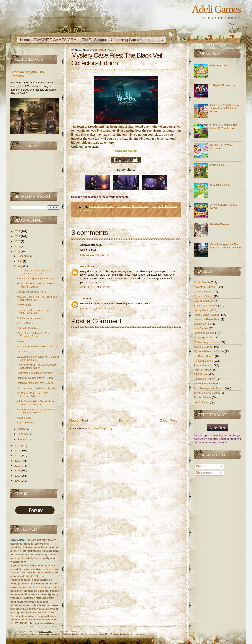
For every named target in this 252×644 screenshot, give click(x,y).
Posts (201, 466)
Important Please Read (207, 319)
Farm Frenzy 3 (219, 65)
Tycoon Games (203, 397)
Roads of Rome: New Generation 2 (37, 347)
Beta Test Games (204, 301)
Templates (120, 634)
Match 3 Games (203, 347)
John (84, 298)
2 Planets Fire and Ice (223, 85)
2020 (18, 241)
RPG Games (201, 374)
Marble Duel (24, 418)
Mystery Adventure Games (209, 351)
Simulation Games (205, 379)
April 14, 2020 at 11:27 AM (95, 287)
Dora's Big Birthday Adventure (221, 147)
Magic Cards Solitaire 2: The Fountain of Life (33, 335)
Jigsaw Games (203, 324)
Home (25, 40)
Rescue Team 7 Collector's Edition (36, 388)
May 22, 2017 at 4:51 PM (94, 255)
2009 (18, 481)
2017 (18, 251)
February (23, 434)
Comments (204, 473)
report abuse (211, 435)
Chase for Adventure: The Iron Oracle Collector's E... (34, 272)
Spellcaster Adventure (29, 318)
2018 (18, 247)
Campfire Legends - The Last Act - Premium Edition (225, 246)
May (20, 266)
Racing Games (203, 370)
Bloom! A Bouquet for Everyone (35, 279)
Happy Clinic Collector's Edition (35, 378)
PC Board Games (204, 356)
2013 (18, 461)
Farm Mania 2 (218, 165)
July (20, 261)
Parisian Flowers (220, 224)
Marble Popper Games (207, 342)
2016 (18, 446)
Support (101, 40)
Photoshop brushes (70, 634)
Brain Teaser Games (206, 305)
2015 (18, 450)
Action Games (202, 282)
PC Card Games (204, 361)
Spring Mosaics (26, 423)
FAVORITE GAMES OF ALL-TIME (62, 40)
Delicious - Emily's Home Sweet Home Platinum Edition (224, 108)
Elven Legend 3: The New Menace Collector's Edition (37, 366)
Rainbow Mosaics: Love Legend (35, 383)
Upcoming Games (126, 40)
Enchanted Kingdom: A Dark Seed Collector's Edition (36, 411)
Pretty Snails (24, 305)
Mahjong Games (204, 338)
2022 (18, 231)
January (23, 439)
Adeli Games (216, 9)
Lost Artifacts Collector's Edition (35, 373)
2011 (18, 471)
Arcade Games (203, 292)
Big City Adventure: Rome (32, 292)
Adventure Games (101, 206)
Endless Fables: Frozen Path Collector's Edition (33, 312)
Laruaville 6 (23, 351)
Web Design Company (49, 634)
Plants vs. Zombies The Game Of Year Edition (224, 127)
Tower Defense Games (207, 393)
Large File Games (165, 206)
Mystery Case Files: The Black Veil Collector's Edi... (37, 298)
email (41, 591)
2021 (18, 236)
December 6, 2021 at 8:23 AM (97, 308)
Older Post (168, 421)
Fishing (21, 342)
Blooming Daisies (220, 185)
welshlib (86, 266)
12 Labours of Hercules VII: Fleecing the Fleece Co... (38, 358)
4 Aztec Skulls (25, 323)
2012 (18, 466)
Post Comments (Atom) (99, 429)
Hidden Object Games (133, 206)
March (22, 429)
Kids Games (201, 328)
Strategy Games (204, 384)
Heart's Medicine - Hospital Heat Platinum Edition (35, 285)
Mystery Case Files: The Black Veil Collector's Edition (117, 59)
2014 (18, 455)
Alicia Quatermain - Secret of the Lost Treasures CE (35, 403)
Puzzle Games (86, 211)
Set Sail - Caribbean (28, 328)
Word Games (202, 402)
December (24, 256)
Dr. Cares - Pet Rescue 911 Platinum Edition (33, 395)
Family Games (202, 310)
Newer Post (79, 421)
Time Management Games (209, 388)
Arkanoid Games (204, 296)
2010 (18, 476)
